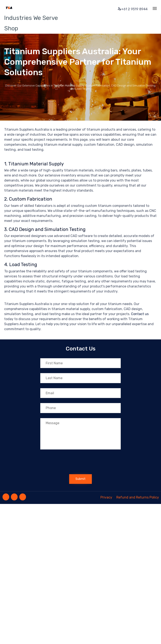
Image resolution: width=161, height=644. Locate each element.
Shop (11, 28)
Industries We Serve (31, 18)
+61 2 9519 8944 (133, 9)
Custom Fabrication (31, 199)
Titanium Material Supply (36, 164)
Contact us (140, 314)
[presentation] (72, 463)
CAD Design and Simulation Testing (47, 229)
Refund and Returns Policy (138, 497)
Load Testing (23, 265)
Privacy (106, 497)
